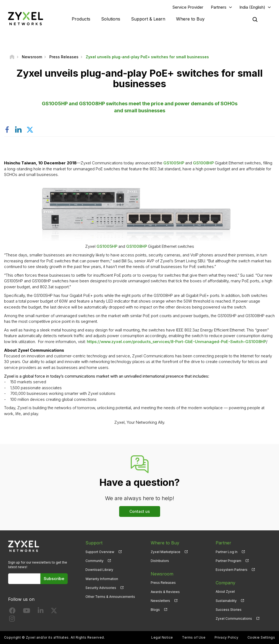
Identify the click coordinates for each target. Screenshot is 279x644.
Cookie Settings (261, 637)
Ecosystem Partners (232, 570)
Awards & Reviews (165, 592)
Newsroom (162, 574)
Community (94, 561)
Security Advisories (101, 588)
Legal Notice (162, 637)
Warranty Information (102, 579)
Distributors (160, 561)
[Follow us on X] (54, 612)
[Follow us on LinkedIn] (41, 612)
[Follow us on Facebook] (12, 612)
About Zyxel (225, 592)
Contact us (140, 511)
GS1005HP (174, 163)
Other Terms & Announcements (110, 597)
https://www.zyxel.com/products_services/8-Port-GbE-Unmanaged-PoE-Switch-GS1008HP (176, 342)
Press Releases (163, 583)
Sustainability (226, 601)
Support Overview (100, 552)
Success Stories (229, 610)
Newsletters (160, 601)
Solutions (111, 19)
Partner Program (228, 561)
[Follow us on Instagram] (12, 620)
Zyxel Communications (234, 618)
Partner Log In (227, 552)
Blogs (155, 610)
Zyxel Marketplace (166, 552)
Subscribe (54, 579)
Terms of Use (194, 637)
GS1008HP (203, 163)
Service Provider (188, 7)
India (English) (252, 7)
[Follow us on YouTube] (27, 612)
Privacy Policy (227, 637)
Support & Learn (148, 19)
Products (81, 19)
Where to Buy (190, 19)
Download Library (99, 570)
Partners (219, 7)
